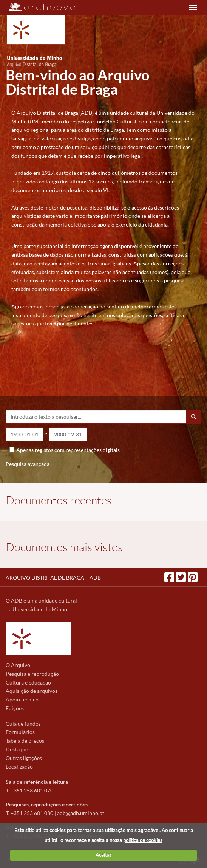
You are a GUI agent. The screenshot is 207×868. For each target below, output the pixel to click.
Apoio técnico (22, 699)
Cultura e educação (28, 682)
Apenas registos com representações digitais (68, 450)
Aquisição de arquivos (32, 691)
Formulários (20, 732)
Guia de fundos (23, 724)
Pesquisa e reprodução (32, 674)
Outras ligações (24, 758)
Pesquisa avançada (28, 464)
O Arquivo (18, 665)
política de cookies (143, 840)
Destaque (17, 749)
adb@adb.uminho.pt (81, 813)
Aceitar (103, 855)
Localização (19, 767)
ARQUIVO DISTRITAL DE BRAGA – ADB (53, 577)
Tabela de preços (25, 741)
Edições (15, 708)
